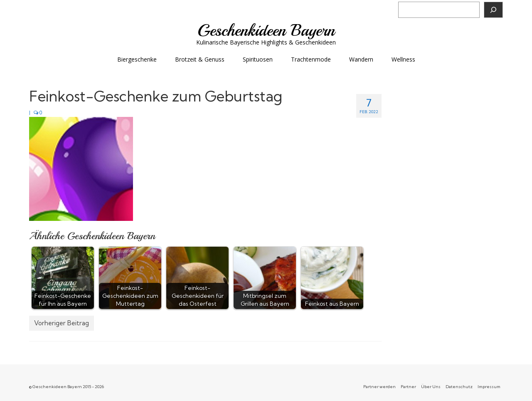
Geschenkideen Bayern (266, 30)
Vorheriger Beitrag (62, 323)
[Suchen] (493, 10)
